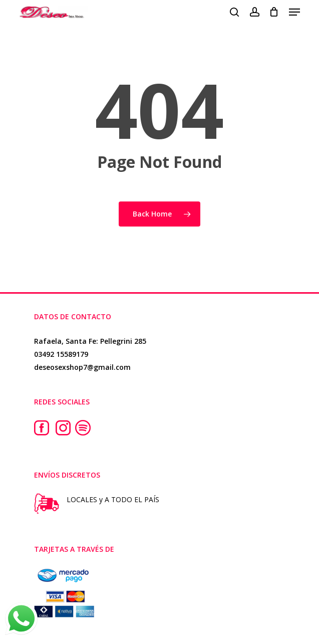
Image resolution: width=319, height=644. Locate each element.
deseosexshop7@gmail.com (82, 367)
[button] (294, 12)
